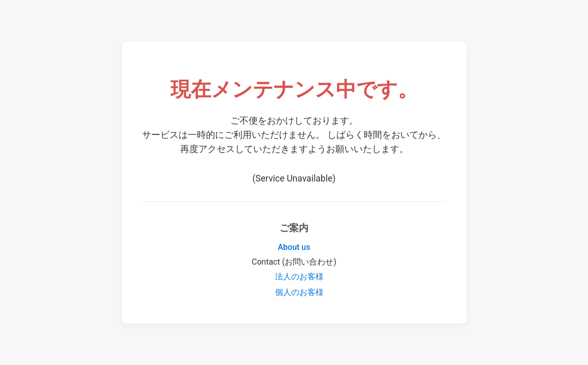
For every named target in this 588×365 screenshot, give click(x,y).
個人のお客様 (299, 292)
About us (294, 247)
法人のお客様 (299, 277)
